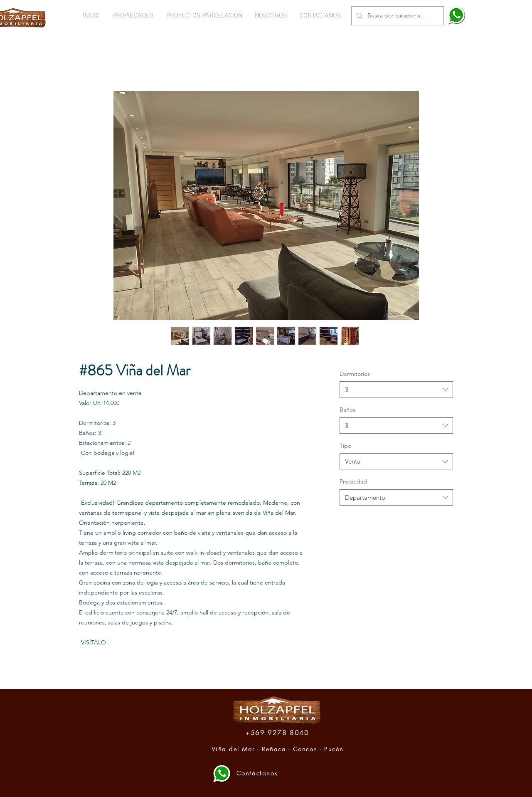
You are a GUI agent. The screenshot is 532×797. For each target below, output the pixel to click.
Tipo (345, 446)
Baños (347, 410)
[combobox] (396, 389)
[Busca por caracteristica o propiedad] (397, 16)
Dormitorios (355, 374)
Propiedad (353, 481)
